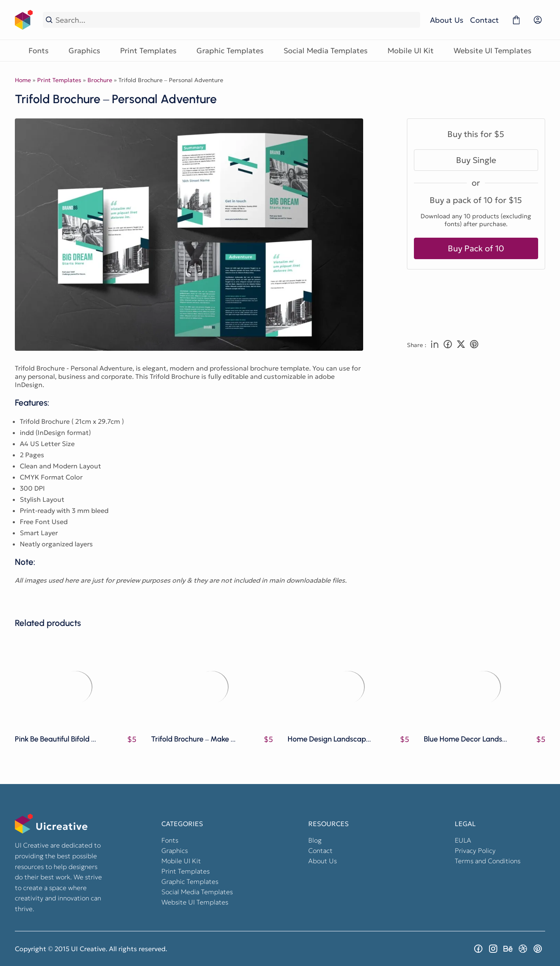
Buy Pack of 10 (476, 248)
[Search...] (236, 20)
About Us (447, 20)
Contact (484, 20)
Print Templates (148, 51)
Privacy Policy (475, 850)
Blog (315, 840)
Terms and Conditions (488, 861)
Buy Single (476, 160)
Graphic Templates (230, 51)
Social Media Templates (326, 51)
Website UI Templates (493, 51)
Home (23, 80)
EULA (463, 840)
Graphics (84, 51)
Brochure (100, 80)
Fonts (39, 51)
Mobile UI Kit (411, 51)
